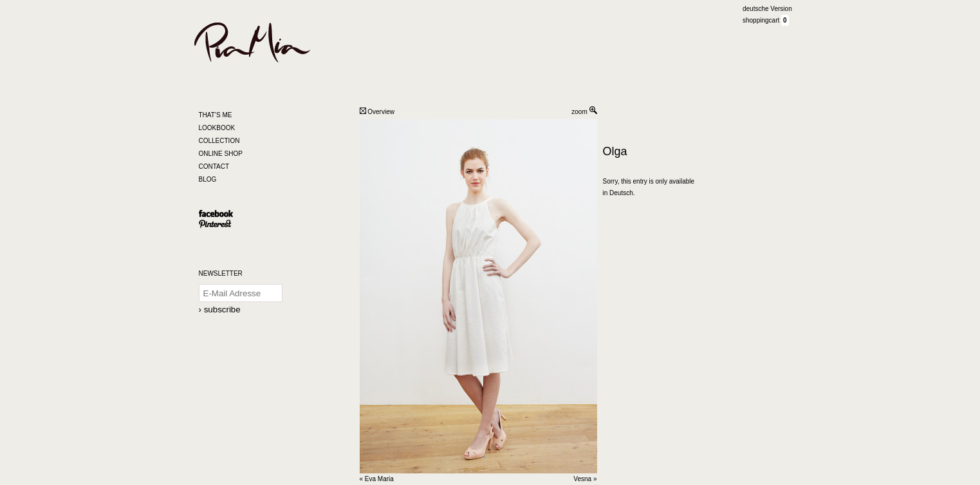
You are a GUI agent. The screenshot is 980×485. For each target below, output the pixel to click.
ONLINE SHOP (221, 154)
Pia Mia (269, 43)
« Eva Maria (377, 479)
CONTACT (214, 166)
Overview (377, 112)
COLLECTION (219, 141)
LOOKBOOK (217, 128)
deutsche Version (767, 9)
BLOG (208, 179)
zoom (584, 112)
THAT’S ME (216, 115)
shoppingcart (762, 20)
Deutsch (621, 193)
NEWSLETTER (221, 273)
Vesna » (585, 479)
